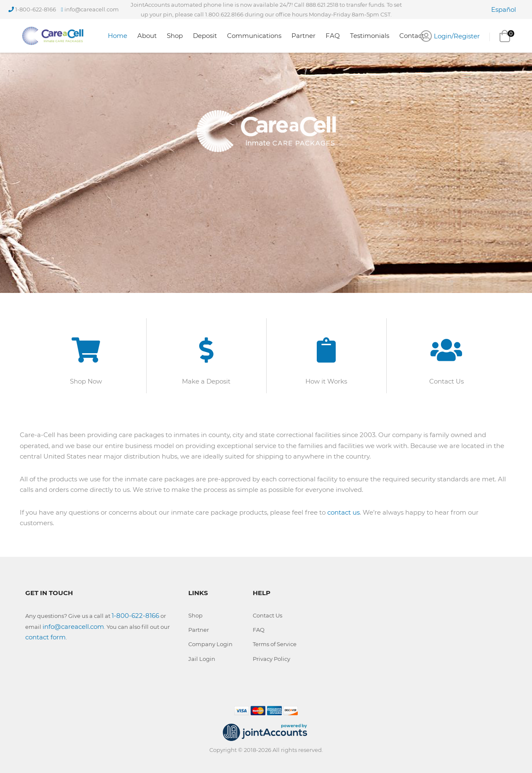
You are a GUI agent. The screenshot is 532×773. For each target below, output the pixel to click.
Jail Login (202, 659)
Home (118, 36)
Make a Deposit (206, 381)
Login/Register (457, 36)
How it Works (326, 381)
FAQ (333, 36)
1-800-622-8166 (36, 9)
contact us (344, 512)
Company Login (210, 644)
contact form (45, 637)
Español (504, 9)
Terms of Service (275, 644)
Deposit (205, 36)
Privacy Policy (271, 659)
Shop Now (86, 381)
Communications (254, 36)
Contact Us (446, 381)
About (147, 36)
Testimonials (370, 36)
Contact (412, 36)
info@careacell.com (92, 9)
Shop (175, 36)
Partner (303, 36)
